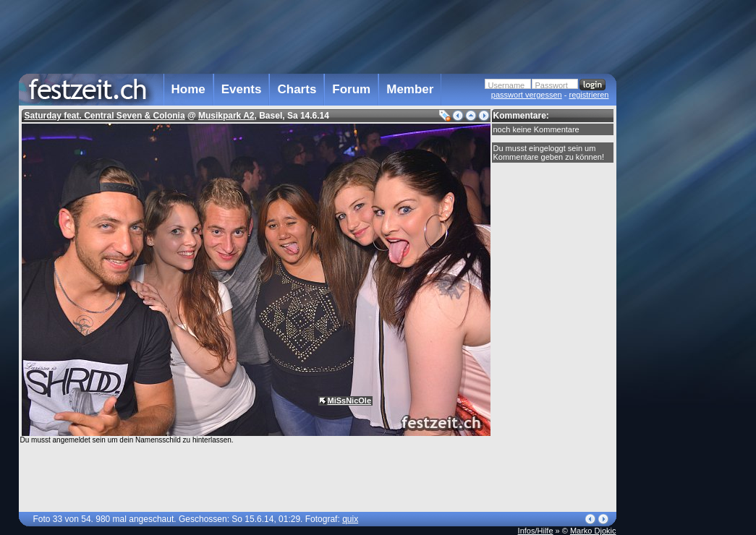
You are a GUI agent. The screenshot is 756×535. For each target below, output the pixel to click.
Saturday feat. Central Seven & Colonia (105, 116)
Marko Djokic (593, 531)
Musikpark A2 (226, 116)
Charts (297, 89)
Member (410, 89)
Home (188, 89)
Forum (351, 89)
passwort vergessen (527, 95)
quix (350, 519)
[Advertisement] (680, 291)
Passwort (552, 85)
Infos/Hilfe (536, 531)
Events (242, 89)
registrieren (589, 95)
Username (507, 85)
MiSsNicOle (350, 401)
